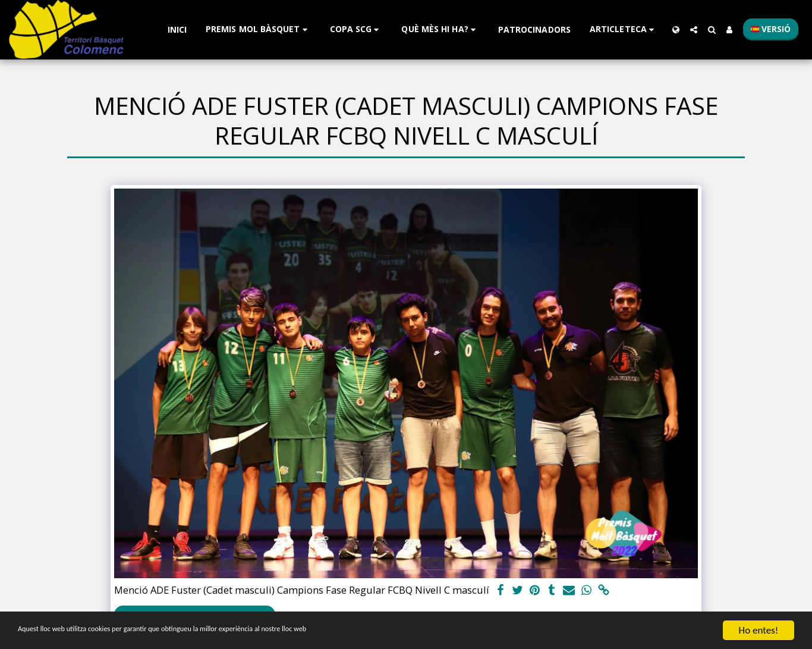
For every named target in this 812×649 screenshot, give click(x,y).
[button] (258, 29)
